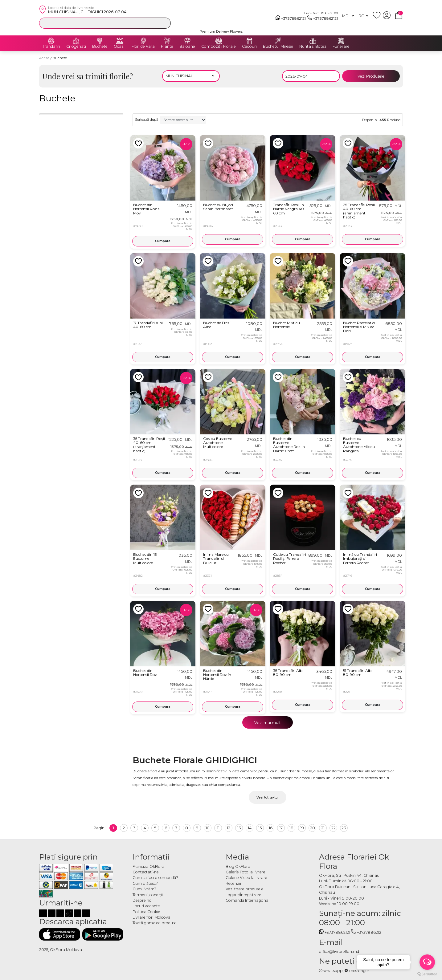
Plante (167, 47)
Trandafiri (51, 47)
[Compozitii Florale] (219, 41)
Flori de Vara (143, 47)
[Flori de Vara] (143, 41)
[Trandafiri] (51, 41)
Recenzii (233, 883)
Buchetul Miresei (278, 47)
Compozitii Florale (219, 47)
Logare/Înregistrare (244, 895)
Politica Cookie (146, 912)
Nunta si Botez (313, 47)
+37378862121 (291, 18)
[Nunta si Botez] (313, 41)
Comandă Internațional (248, 900)
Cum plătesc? (145, 883)
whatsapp (331, 971)
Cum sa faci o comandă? (155, 878)
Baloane (187, 47)
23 (344, 828)
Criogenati (76, 47)
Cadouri (249, 47)
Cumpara (163, 241)
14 (250, 828)
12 (229, 828)
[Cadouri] (249, 41)
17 (281, 828)
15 (260, 828)
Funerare (341, 47)
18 (291, 828)
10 (208, 828)
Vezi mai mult (268, 722)
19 (302, 828)
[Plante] (167, 41)
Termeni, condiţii (148, 895)
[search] (165, 23)
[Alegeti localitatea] (191, 76)
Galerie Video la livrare (246, 878)
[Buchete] (100, 41)
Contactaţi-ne (146, 872)
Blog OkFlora (238, 866)
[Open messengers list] (427, 962)
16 (271, 828)
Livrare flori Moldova (151, 917)
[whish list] (378, 18)
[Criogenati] (76, 41)
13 (239, 828)
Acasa (44, 58)
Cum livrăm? (144, 889)
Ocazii (120, 47)
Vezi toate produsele (245, 889)
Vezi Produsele (371, 76)
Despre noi (143, 900)
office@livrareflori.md (339, 952)
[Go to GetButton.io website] (427, 974)
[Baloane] (187, 41)
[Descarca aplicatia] (60, 934)
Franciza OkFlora (149, 866)
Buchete (100, 47)
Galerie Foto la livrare (246, 872)
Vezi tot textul (268, 797)
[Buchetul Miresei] (278, 41)
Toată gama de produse (155, 923)
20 (313, 828)
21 (323, 828)
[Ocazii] (120, 41)
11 (218, 828)
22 (334, 828)
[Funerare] (341, 41)
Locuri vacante (146, 906)
